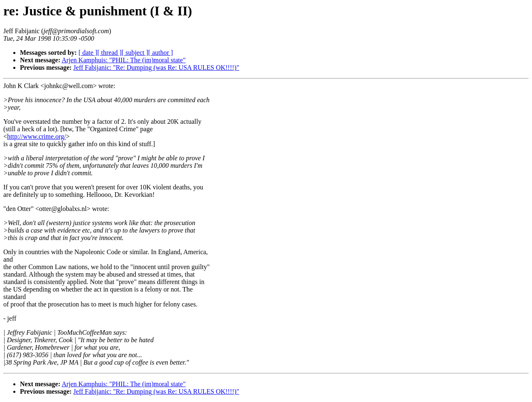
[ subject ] (135, 53)
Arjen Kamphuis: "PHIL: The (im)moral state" (123, 60)
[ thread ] (109, 53)
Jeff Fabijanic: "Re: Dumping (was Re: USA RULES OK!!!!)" (156, 67)
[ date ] (88, 53)
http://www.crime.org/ (37, 136)
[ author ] (161, 53)
